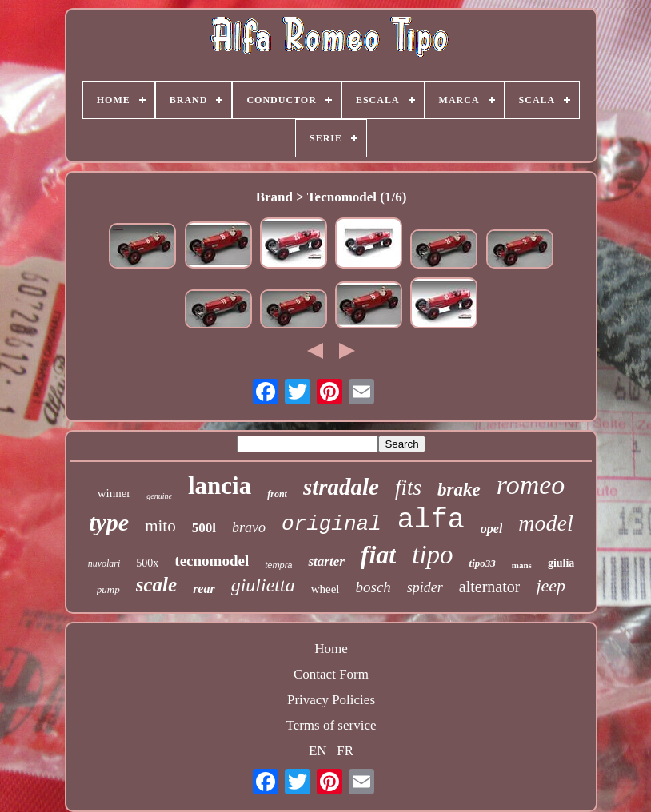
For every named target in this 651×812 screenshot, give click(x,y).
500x (147, 563)
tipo (432, 555)
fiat (378, 555)
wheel (325, 589)
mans (522, 565)
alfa (431, 520)
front (277, 494)
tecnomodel (212, 561)
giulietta (263, 585)
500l (204, 528)
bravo (249, 527)
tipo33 (483, 563)
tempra (278, 565)
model (545, 523)
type (109, 522)
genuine (159, 496)
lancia (220, 486)
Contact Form (331, 674)
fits (408, 488)
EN (318, 751)
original (331, 524)
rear (204, 589)
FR (345, 751)
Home (331, 649)
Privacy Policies (331, 700)
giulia (561, 563)
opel (492, 529)
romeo (531, 485)
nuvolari (104, 563)
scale (156, 585)
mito (160, 526)
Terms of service (331, 725)
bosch (373, 587)
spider (425, 587)
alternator (490, 587)
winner (114, 493)
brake (459, 490)
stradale (341, 487)
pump (108, 589)
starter (326, 561)
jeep (551, 585)
